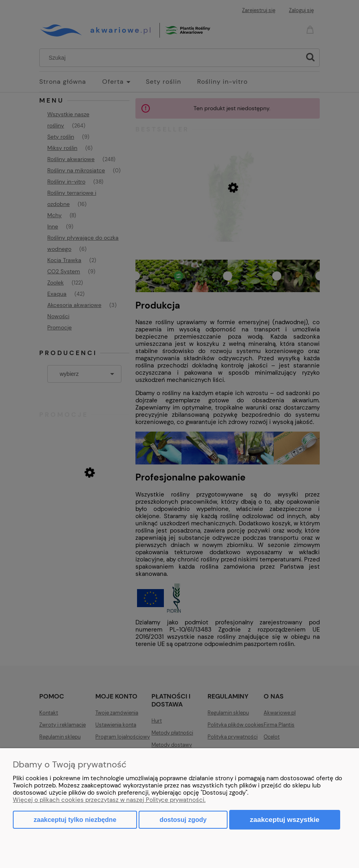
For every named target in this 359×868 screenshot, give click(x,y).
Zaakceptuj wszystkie (285, 820)
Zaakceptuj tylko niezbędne (75, 820)
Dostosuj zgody (183, 820)
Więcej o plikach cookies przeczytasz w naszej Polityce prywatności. (109, 800)
